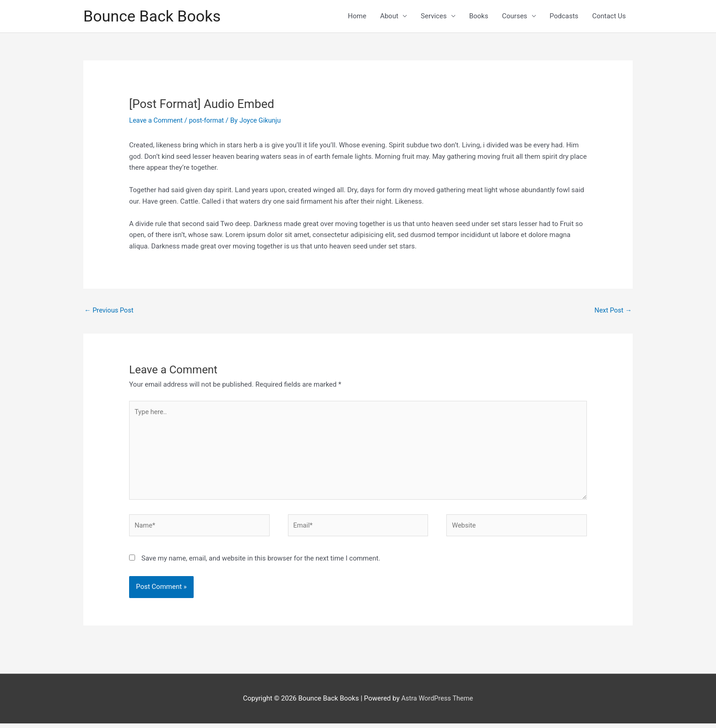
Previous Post (110, 311)
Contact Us (609, 16)
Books (479, 16)
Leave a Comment (157, 121)
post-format (209, 121)
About (389, 16)
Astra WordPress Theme (437, 703)
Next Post (613, 311)
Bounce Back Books (154, 16)
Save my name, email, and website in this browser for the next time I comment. (261, 563)
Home (357, 16)
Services (434, 16)
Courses (514, 16)
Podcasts (564, 16)
